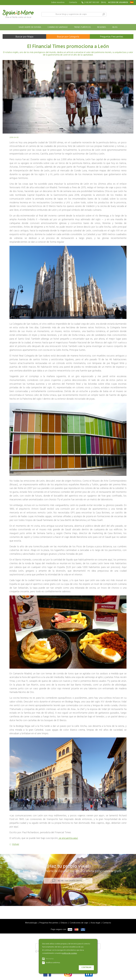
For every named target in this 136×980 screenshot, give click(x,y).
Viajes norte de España (30, 27)
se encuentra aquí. (68, 838)
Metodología (31, 923)
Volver (16, 844)
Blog (115, 27)
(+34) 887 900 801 (92, 3)
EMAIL (104, 3)
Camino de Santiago (58, 27)
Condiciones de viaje (79, 923)
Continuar (86, 968)
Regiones (102, 27)
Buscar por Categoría (68, 37)
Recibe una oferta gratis (70, 881)
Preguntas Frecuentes (112, 37)
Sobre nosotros (58, 3)
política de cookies (69, 953)
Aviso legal (95, 923)
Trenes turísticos (82, 27)
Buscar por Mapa (24, 37)
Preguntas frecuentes (49, 923)
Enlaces (64, 923)
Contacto (73, 2)
